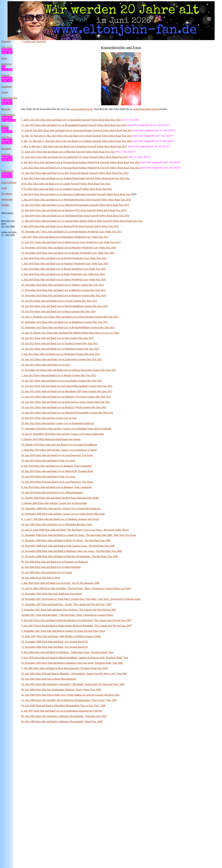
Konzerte (6, 154)
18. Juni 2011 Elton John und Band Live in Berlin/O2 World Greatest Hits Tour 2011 (64, 407)
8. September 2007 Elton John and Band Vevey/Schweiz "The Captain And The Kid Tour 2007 (69, 610)
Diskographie (8, 115)
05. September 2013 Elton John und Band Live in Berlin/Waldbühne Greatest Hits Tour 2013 (68, 327)
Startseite (6, 41)
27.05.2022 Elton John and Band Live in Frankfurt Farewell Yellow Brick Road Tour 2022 (67, 189)
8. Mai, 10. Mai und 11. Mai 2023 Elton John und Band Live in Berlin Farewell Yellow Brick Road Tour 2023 (76, 141)
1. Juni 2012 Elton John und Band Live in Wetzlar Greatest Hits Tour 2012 (59, 375)
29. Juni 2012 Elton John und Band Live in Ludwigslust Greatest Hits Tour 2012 (62, 359)
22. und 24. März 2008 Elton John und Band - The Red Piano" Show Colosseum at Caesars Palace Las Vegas (76, 588)
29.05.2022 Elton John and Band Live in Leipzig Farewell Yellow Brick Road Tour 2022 (66, 184)
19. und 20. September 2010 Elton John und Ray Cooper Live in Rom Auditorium (62, 434)
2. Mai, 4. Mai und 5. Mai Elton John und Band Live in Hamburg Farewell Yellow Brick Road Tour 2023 (74, 146)
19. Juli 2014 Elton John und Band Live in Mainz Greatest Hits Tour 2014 (58, 311)
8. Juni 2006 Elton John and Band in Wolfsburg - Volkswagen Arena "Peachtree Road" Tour (67, 652)
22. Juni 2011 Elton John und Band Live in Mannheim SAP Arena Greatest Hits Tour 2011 (67, 391)
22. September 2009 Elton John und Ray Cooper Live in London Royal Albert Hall (63, 514)
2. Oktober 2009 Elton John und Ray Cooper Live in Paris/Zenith (54, 503)
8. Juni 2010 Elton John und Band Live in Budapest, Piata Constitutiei (56, 466)
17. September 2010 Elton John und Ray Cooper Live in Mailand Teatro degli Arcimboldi (66, 429)
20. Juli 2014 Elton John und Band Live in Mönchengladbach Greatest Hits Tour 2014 (64, 306)
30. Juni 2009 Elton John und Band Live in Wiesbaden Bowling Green (57, 524)
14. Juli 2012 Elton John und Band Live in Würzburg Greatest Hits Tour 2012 (60, 349)
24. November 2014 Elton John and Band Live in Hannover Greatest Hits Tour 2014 (64, 295)
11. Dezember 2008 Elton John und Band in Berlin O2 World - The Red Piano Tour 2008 (66, 540)
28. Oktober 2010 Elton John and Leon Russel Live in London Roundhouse (59, 445)
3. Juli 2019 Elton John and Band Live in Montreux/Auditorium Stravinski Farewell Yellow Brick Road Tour (76, 194)
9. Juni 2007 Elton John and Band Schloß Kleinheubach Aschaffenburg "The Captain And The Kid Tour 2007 (76, 620)
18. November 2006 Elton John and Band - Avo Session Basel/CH (54, 642)
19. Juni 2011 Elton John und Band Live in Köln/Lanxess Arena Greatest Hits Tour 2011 (66, 402)
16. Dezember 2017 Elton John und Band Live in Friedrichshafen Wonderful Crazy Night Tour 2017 (72, 232)
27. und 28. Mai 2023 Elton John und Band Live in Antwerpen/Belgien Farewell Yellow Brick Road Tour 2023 (77, 130)
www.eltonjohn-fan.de (82, 109)
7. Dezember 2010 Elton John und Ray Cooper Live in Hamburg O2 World (59, 450)
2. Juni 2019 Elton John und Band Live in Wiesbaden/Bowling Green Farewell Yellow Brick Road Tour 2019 (76, 200)
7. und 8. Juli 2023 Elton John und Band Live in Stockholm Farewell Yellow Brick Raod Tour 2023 (71, 120)
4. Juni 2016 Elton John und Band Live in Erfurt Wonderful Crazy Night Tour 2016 (63, 274)
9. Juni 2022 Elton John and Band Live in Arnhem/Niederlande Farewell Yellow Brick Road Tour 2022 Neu (75, 178)
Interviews (7, 64)
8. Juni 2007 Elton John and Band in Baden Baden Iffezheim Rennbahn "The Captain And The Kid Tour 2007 (76, 626)
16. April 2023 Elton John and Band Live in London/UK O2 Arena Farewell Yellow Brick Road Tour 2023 (75, 157)
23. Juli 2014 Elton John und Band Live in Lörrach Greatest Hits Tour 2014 (59, 301)
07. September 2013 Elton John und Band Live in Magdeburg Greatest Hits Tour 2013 (64, 322)
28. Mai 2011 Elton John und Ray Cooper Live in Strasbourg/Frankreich (58, 423)
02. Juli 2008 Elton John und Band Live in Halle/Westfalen (51, 567)
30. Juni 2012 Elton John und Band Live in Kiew (46, 365)
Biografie (6, 109)
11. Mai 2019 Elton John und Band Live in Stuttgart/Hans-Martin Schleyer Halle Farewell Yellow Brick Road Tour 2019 (82, 221)
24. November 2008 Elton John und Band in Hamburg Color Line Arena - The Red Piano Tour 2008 (71, 551)
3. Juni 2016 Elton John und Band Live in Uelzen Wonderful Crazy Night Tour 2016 (64, 279)
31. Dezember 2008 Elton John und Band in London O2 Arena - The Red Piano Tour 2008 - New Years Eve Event (79, 535)
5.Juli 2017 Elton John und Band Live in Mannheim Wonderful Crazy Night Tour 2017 (65, 237)
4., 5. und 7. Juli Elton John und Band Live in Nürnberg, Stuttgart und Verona (60, 519)
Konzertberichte (9, 98)
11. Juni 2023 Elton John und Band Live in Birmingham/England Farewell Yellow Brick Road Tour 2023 (74, 125)
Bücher (5, 126)
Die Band (6, 149)
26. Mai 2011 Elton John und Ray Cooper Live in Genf (49, 418)
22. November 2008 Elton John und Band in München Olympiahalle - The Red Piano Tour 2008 (70, 556)
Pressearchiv (8, 171)
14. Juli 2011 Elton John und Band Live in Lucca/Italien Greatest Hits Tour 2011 (62, 381)
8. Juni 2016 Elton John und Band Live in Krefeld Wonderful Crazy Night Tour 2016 (64, 258)
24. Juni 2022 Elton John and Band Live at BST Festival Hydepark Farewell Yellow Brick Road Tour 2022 (75, 173)
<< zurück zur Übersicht (33, 41)
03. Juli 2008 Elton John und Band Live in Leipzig (47, 572)
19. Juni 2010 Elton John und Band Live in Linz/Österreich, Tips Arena (57, 455)
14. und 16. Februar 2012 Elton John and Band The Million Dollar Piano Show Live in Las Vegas (70, 333)
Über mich (7, 47)
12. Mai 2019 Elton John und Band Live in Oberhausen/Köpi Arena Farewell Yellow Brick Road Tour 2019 (75, 216)
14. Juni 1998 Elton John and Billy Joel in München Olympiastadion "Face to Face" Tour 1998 (69, 700)
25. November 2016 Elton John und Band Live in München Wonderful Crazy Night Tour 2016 (69, 248)
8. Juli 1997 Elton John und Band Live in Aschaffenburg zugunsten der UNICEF (62, 711)
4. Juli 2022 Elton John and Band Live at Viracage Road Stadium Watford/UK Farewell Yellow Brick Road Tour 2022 (81, 162)
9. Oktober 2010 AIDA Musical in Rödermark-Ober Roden (51, 439)
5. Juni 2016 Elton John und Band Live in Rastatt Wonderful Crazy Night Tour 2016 (64, 269)
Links (4, 188)
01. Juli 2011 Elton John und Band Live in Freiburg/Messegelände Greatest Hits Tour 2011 (67, 386)
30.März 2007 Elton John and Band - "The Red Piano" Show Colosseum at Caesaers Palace (67, 615)
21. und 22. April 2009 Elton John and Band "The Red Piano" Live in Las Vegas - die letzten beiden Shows (75, 530)
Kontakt (5, 205)
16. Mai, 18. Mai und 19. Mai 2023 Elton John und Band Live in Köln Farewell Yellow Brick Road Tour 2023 (77, 136)
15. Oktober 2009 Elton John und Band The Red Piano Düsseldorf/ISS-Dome (60, 498)
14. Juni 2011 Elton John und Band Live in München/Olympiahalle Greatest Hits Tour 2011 (67, 413)
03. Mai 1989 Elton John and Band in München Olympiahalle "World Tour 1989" (62, 721)
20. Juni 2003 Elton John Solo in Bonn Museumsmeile (49, 679)
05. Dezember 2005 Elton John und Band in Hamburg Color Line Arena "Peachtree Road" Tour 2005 (72, 663)
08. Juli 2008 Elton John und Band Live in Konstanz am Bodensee (55, 562)
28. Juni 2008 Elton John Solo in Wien (41, 578)
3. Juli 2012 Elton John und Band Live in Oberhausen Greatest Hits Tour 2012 (61, 354)
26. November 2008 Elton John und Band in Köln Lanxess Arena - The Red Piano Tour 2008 (68, 546)
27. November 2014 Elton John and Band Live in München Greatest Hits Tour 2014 (63, 290)
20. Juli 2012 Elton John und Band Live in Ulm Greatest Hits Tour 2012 (57, 338)
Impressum (7, 199)
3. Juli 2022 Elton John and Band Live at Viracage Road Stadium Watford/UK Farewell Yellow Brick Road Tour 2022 (81, 168)
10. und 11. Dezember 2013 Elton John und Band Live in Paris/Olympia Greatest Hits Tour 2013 (70, 317)
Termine (5, 75)
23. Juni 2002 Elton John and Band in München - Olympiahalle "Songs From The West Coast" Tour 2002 (74, 674)
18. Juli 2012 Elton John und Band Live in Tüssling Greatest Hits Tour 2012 (59, 343)
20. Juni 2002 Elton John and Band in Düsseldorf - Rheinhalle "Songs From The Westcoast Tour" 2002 (73, 684)
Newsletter (7, 194)
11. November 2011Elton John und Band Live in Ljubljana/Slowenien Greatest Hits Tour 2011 (69, 370)
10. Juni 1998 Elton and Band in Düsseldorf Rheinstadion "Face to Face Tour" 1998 (63, 706)
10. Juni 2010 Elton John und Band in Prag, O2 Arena (48, 461)
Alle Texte (7, 137)
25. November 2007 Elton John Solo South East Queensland (51, 594)
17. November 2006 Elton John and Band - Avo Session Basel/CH (54, 647)
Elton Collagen (9, 182)
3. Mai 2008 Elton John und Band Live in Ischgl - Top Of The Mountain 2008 (60, 583)
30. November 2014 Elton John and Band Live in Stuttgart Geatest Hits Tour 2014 (63, 285)
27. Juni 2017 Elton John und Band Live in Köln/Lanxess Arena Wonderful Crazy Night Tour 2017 (71, 242)
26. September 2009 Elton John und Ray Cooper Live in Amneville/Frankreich (61, 508)
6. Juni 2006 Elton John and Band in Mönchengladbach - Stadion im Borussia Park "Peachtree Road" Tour (75, 658)
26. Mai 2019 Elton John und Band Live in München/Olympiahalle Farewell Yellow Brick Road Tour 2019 (75, 205)
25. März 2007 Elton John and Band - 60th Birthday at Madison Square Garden (61, 636)
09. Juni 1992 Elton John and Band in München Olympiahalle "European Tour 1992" (64, 716)
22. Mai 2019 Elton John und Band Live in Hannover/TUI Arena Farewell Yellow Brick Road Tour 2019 (74, 210)
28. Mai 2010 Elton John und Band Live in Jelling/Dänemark (52, 492)
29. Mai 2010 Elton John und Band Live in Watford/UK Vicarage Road (57, 471)
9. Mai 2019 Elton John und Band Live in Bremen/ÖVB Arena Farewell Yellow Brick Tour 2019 (70, 226)
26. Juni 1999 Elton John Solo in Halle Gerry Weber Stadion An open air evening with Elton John (70, 695)
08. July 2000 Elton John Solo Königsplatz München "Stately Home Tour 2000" (61, 690)
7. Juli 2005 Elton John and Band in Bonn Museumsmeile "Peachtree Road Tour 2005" (65, 668)
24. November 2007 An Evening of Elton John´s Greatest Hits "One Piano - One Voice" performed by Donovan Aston (81, 599)
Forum (5, 92)
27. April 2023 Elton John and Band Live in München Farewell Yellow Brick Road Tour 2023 (68, 152)
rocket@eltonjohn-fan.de (145, 109)
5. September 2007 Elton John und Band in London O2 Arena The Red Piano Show (63, 631)
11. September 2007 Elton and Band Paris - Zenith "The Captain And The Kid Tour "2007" (67, 604)
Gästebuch (7, 87)
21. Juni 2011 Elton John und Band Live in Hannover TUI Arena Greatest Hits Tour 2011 (66, 397)
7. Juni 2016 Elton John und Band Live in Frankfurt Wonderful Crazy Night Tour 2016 (65, 264)
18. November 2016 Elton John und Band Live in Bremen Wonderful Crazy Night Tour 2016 (68, 253)
